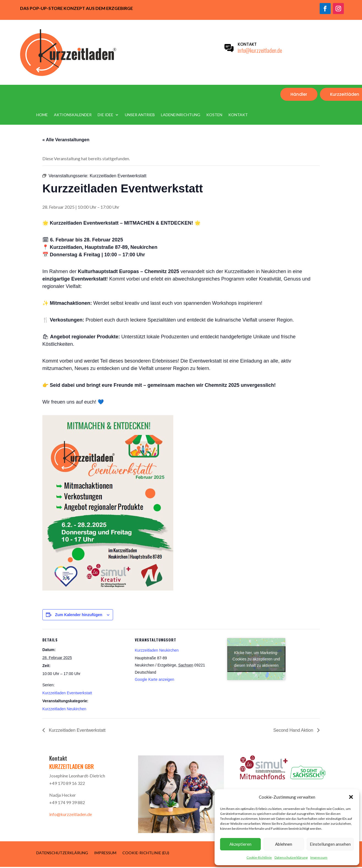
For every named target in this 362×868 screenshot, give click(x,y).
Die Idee (105, 115)
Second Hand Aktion (294, 730)
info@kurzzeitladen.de (260, 50)
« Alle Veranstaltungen (66, 140)
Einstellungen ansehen (330, 844)
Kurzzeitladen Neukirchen (64, 709)
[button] (351, 797)
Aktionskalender (73, 115)
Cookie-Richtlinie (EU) (146, 853)
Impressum (319, 857)
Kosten (214, 115)
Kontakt (238, 115)
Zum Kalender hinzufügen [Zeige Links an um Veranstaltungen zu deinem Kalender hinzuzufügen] (79, 615)
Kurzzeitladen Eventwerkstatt (67, 693)
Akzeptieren (240, 844)
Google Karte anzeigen (154, 679)
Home (42, 115)
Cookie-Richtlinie (259, 857)
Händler (299, 94)
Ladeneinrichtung (181, 115)
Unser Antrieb (140, 115)
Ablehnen (284, 844)
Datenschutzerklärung (291, 857)
